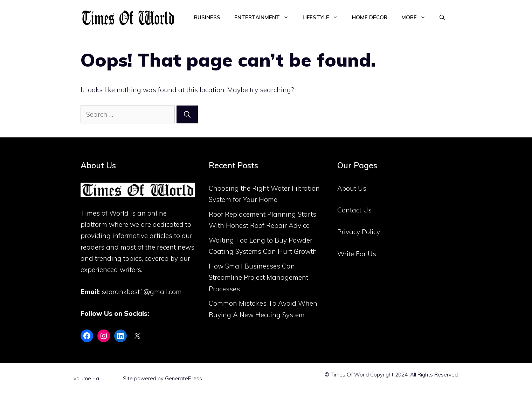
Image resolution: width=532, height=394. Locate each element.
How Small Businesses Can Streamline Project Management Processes (258, 277)
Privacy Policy (359, 232)
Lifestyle (324, 18)
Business (207, 17)
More (417, 18)
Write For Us (357, 254)
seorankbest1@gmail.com (142, 292)
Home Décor (370, 17)
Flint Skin (111, 378)
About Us (352, 188)
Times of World (105, 213)
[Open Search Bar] (442, 18)
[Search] (187, 114)
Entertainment (265, 18)
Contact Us (354, 210)
